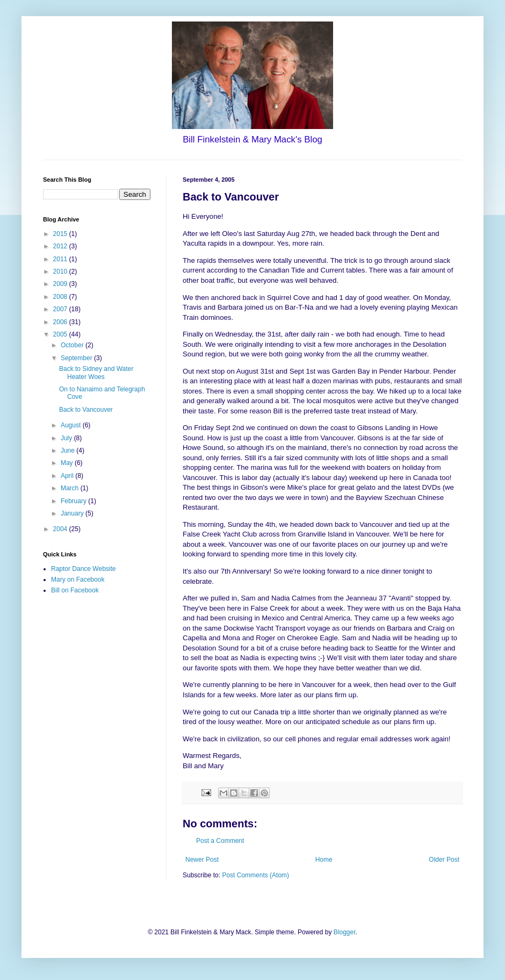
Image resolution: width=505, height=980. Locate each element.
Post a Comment (220, 841)
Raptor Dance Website (84, 569)
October (73, 345)
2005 (61, 334)
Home (324, 860)
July (67, 438)
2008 (61, 297)
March (71, 488)
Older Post (444, 860)
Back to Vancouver (86, 410)
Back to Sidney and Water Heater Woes (96, 373)
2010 (61, 271)
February (74, 501)
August (72, 425)
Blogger (345, 932)
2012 (61, 246)
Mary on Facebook (78, 580)
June (68, 450)
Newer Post (202, 860)
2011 (61, 259)
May (68, 463)
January (73, 513)
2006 (61, 322)
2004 (61, 529)
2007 (61, 309)
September (77, 358)
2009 (61, 284)
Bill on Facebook (75, 590)
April (68, 476)
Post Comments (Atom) (255, 875)
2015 (61, 234)
